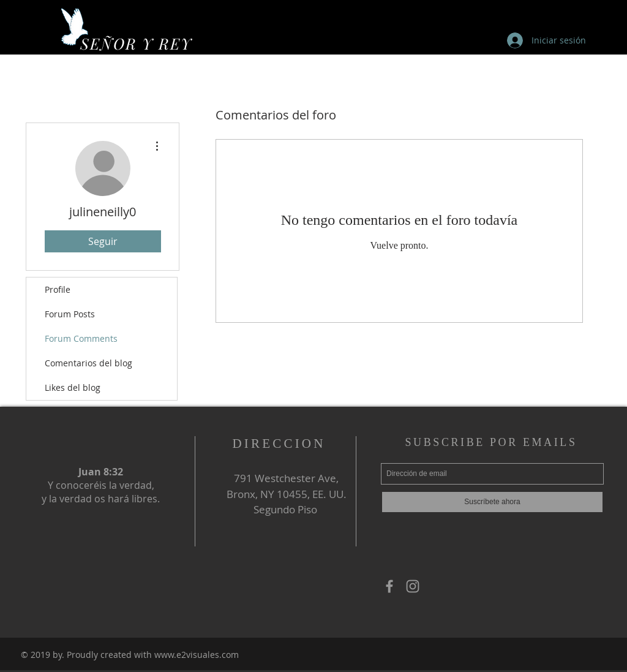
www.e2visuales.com (197, 655)
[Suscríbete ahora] (492, 502)
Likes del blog (73, 387)
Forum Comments (81, 338)
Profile (58, 289)
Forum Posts (70, 314)
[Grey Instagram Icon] (413, 586)
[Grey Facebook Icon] (389, 586)
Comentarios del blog (88, 363)
